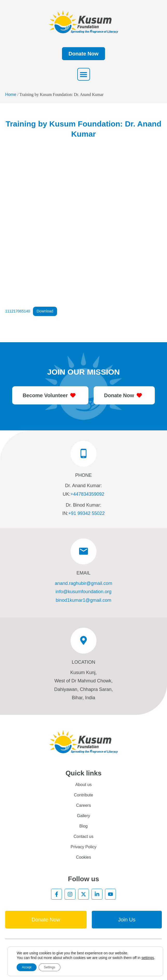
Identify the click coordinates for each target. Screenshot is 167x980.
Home (11, 94)
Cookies (83, 857)
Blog (83, 826)
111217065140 (18, 311)
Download (45, 311)
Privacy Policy (83, 847)
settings (148, 958)
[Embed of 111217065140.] (83, 227)
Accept (27, 967)
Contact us (83, 836)
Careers (84, 805)
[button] (84, 74)
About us (83, 785)
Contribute (83, 795)
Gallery (84, 816)
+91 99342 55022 (86, 513)
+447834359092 (88, 494)
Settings (49, 967)
